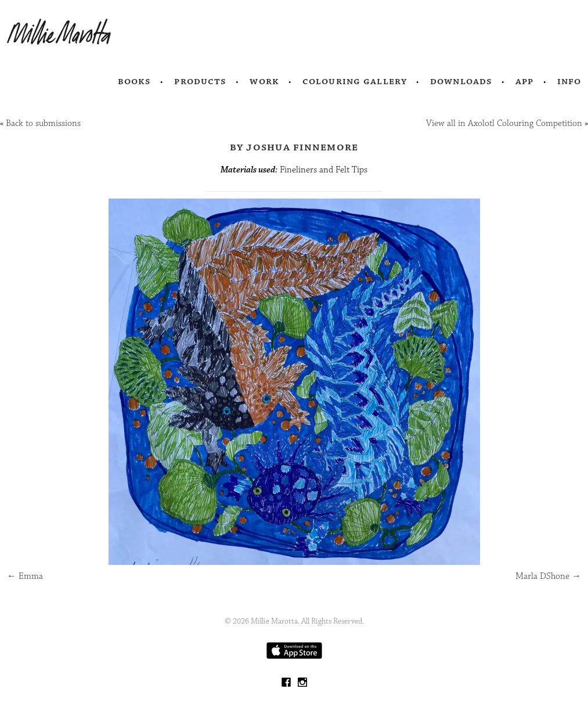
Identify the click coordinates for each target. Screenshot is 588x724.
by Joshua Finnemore (294, 147)
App (524, 81)
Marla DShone (548, 576)
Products (200, 81)
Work (264, 81)
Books (135, 81)
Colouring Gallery (355, 81)
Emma (25, 576)
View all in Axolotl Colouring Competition (504, 123)
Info (569, 81)
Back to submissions (43, 123)
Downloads (461, 81)
